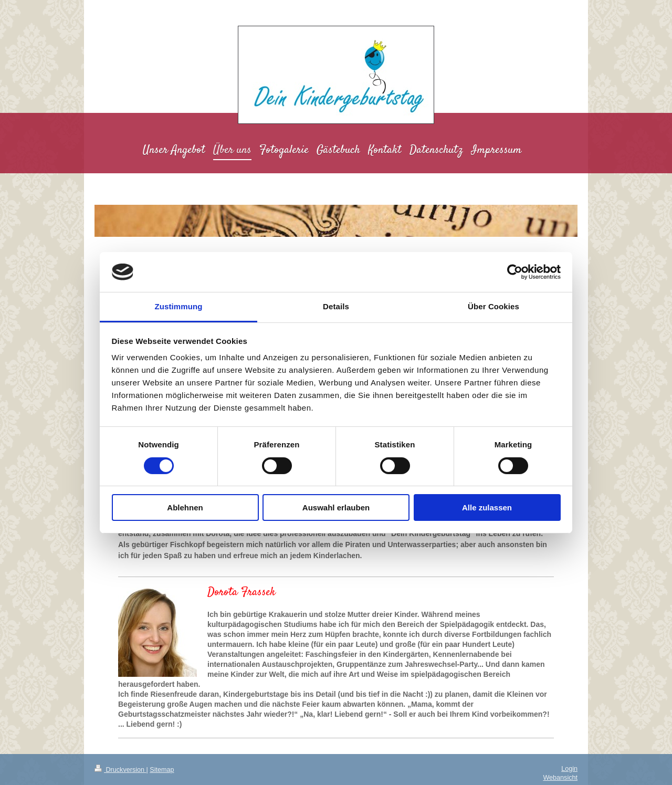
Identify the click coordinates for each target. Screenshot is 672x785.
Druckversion (120, 770)
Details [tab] (336, 306)
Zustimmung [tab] (179, 306)
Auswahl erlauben (336, 507)
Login (569, 769)
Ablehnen (185, 507)
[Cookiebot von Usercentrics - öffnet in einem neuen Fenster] (515, 272)
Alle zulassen (487, 507)
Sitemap (162, 770)
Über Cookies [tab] (493, 306)
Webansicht (560, 778)
